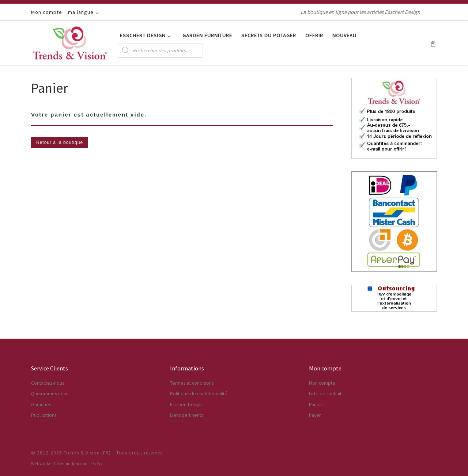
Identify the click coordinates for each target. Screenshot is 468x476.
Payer (315, 415)
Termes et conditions (192, 383)
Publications (44, 415)
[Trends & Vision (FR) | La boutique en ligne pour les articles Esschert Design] (70, 41)
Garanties (41, 405)
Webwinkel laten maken (55, 464)
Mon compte (322, 383)
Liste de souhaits (326, 394)
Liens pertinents (186, 415)
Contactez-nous (48, 383)
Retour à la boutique (60, 142)
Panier (316, 405)
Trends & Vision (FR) (87, 453)
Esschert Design (186, 405)
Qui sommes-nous (50, 394)
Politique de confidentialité (199, 394)
